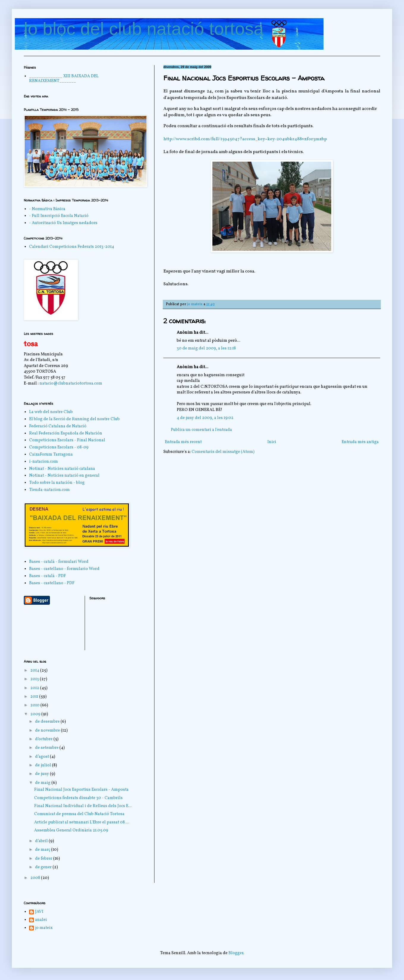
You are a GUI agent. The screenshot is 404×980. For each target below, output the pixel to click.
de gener (44, 867)
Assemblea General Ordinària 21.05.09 (71, 830)
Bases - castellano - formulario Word (64, 569)
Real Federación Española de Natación (66, 433)
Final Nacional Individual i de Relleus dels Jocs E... (83, 806)
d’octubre (44, 739)
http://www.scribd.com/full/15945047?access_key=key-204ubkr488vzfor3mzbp (245, 139)
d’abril (42, 841)
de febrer (44, 859)
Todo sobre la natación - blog (57, 483)
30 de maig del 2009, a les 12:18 (206, 348)
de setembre (47, 748)
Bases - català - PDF (48, 576)
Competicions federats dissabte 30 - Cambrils (78, 798)
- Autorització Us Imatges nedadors (63, 223)
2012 (35, 688)
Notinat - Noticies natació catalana (62, 469)
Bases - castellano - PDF (52, 583)
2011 (35, 697)
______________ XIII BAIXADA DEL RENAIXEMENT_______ (64, 79)
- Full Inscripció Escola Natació (59, 216)
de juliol (44, 765)
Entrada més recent (183, 442)
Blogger (236, 953)
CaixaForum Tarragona (51, 454)
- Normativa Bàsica (47, 209)
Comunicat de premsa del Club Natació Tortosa (79, 814)
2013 (35, 679)
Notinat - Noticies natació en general (64, 476)
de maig (43, 783)
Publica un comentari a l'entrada (201, 430)
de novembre (48, 731)
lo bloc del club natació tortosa (144, 29)
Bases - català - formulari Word (59, 562)
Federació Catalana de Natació (58, 426)
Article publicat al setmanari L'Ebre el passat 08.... (82, 822)
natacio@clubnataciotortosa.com (71, 383)
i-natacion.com (44, 462)
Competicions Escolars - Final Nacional (67, 440)
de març (43, 850)
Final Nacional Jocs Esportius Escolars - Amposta (81, 790)
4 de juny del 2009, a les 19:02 (205, 418)
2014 (35, 671)
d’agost (42, 757)
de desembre (48, 722)
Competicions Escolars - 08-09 (59, 447)
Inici (272, 442)
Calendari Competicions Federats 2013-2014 (72, 247)
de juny (42, 774)
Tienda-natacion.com (49, 490)
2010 (35, 705)
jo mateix (44, 928)
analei (41, 920)
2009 (36, 714)
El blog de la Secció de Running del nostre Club (74, 419)
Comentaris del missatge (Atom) (223, 452)
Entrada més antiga (360, 442)
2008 (36, 878)
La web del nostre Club (51, 412)
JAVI (39, 912)
